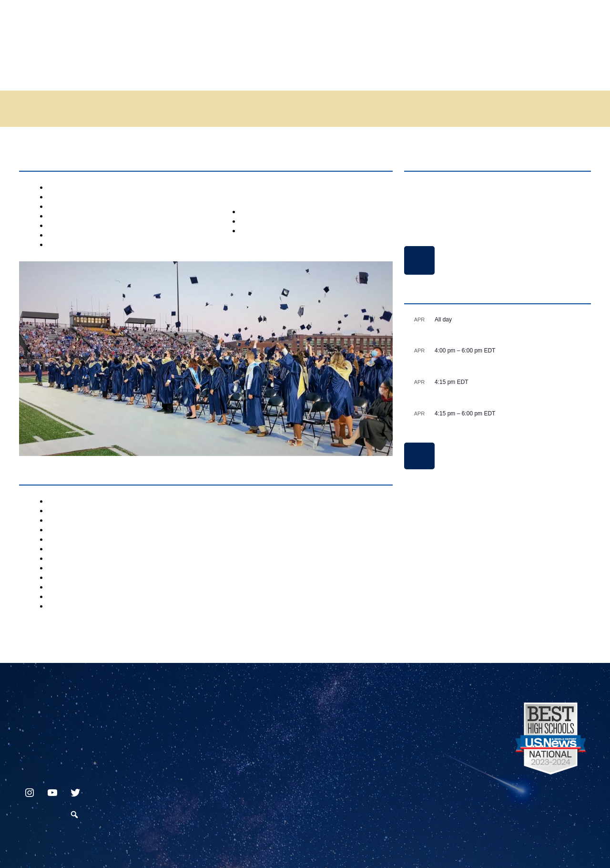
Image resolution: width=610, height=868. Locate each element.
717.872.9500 (24, 752)
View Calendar (419, 456)
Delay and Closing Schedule (419, 260)
